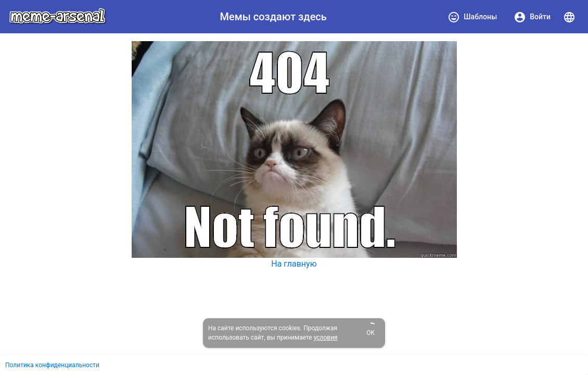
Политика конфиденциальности (52, 365)
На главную (294, 264)
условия (326, 337)
